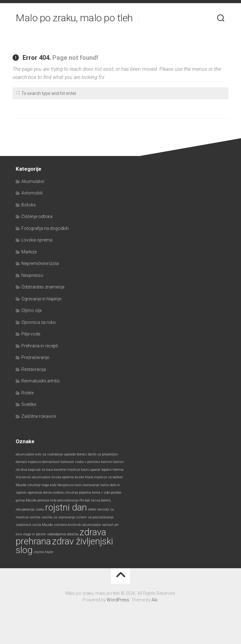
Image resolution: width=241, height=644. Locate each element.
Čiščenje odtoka (37, 216)
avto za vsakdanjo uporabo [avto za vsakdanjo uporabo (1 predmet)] (56, 454)
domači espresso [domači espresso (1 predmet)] (29, 462)
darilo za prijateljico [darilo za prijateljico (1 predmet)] (103, 454)
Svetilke (29, 404)
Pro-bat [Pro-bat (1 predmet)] (85, 500)
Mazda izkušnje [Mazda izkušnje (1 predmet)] (28, 485)
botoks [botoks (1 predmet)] (82, 454)
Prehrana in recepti (40, 346)
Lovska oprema (37, 240)
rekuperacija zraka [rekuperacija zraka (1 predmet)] (30, 509)
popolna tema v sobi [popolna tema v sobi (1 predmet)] (94, 493)
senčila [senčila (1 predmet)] (35, 517)
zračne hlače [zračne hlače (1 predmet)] (43, 552)
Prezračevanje (35, 357)
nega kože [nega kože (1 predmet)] (49, 485)
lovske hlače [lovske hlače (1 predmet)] (84, 477)
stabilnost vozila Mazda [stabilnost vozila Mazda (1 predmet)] (34, 525)
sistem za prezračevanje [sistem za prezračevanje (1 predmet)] (95, 517)
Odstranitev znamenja (43, 287)
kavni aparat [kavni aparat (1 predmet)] (91, 470)
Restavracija (34, 369)
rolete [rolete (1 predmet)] (92, 509)
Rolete (27, 393)
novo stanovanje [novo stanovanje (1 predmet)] (87, 485)
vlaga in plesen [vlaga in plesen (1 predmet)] (35, 534)
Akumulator (33, 181)
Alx (155, 600)
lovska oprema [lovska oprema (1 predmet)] (63, 477)
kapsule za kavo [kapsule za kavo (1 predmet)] (41, 470)
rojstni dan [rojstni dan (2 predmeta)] (66, 507)
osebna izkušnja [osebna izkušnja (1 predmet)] (65, 493)
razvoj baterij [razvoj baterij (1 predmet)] (101, 500)
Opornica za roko (39, 322)
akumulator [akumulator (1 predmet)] (25, 454)
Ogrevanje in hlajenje (41, 299)
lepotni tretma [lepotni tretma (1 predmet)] (112, 470)
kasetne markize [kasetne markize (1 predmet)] (67, 470)
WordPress (118, 600)
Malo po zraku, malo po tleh (74, 19)
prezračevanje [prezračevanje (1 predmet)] (68, 500)
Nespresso (32, 275)
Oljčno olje (32, 310)
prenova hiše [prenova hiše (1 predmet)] (47, 500)
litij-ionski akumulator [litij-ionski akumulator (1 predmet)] (33, 477)
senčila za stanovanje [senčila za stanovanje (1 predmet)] (58, 517)
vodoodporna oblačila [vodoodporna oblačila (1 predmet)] (63, 534)
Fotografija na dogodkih (45, 228)
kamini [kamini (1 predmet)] (107, 462)
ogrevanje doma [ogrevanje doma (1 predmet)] (40, 493)
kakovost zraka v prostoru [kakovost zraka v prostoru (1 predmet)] (80, 462)
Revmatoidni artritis (40, 381)
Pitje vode (31, 334)
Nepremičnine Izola (40, 263)
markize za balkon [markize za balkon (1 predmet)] (109, 477)
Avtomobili (32, 193)
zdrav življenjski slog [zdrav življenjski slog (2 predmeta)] (64, 546)
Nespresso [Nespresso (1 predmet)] (65, 485)
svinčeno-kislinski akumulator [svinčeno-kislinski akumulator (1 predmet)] (77, 525)
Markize (29, 252)
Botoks (29, 205)
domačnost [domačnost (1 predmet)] (51, 462)
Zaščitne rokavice (39, 416)
